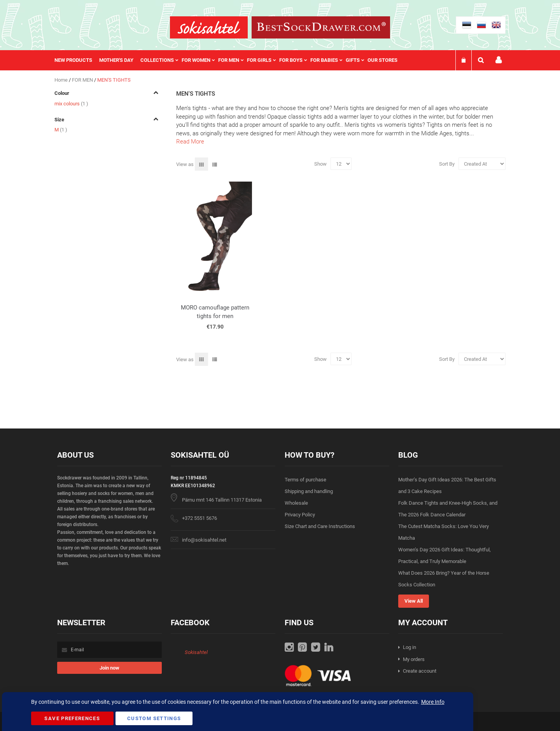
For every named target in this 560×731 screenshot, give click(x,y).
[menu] (230, 60)
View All (414, 601)
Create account (420, 671)
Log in (409, 647)
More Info (433, 702)
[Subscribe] (109, 668)
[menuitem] (77, 60)
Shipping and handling (309, 491)
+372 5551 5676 (199, 518)
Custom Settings (154, 718)
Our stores (382, 60)
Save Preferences (72, 718)
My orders (414, 659)
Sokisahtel (196, 652)
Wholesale (296, 503)
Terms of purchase (305, 480)
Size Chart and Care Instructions (320, 526)
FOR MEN (83, 80)
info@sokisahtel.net (204, 540)
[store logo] (209, 27)
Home (62, 80)
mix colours (71, 104)
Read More (190, 142)
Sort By (447, 164)
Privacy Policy (300, 515)
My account (499, 60)
